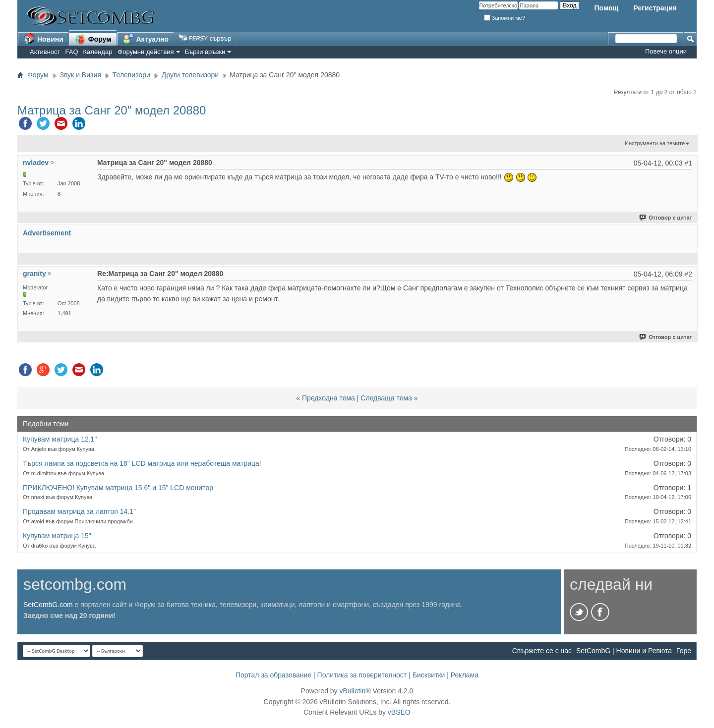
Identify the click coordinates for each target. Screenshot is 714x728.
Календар (98, 52)
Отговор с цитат (666, 218)
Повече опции (666, 51)
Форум (93, 39)
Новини (43, 39)
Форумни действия (146, 52)
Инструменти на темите (655, 143)
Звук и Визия (81, 75)
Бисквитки (429, 675)
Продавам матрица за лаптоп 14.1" (79, 511)
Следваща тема (386, 398)
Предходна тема (328, 398)
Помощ (606, 8)
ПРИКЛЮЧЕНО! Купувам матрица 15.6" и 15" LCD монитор (118, 488)
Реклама (465, 675)
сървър (205, 38)
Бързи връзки (205, 52)
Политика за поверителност (362, 675)
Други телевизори (190, 75)
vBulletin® (355, 691)
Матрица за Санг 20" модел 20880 (112, 110)
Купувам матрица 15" (57, 536)
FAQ (72, 52)
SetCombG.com (48, 605)
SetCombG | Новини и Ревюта (624, 651)
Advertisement (47, 233)
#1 (688, 163)
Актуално (146, 39)
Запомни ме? (505, 18)
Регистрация (655, 8)
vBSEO (399, 712)
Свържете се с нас (542, 651)
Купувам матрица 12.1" (60, 439)
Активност (45, 52)
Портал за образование (273, 675)
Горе (684, 651)
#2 (688, 274)
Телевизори (131, 75)
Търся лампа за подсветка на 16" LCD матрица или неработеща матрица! (142, 463)
